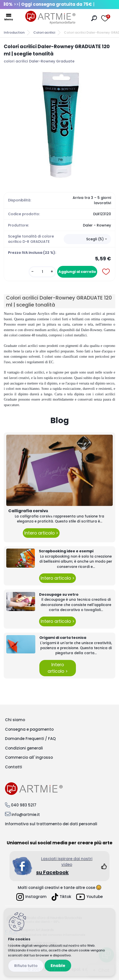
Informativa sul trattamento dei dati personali (51, 824)
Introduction (14, 32)
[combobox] (87, 239)
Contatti (14, 767)
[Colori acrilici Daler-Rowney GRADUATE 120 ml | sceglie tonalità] (60, 124)
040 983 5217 (24, 805)
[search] (94, 18)
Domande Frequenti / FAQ (30, 739)
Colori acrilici (44, 32)
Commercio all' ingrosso (29, 757)
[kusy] (42, 272)
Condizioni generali (24, 748)
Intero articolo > (41, 533)
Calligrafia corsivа (28, 511)
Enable (58, 966)
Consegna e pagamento (29, 729)
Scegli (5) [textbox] (95, 239)
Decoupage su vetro (59, 594)
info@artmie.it (26, 815)
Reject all (26, 966)
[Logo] (50, 18)
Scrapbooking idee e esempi (66, 551)
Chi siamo (15, 720)
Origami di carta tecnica (63, 638)
